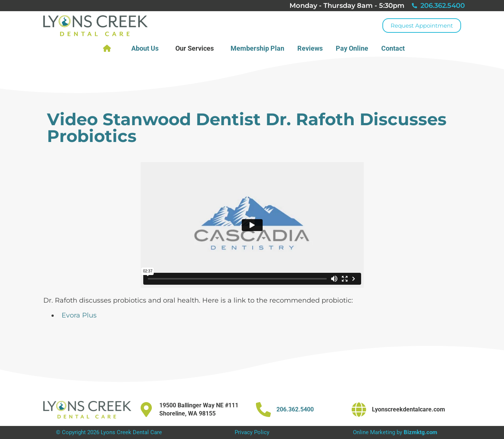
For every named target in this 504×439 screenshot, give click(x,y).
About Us (147, 48)
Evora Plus (79, 315)
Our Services (196, 48)
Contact (395, 48)
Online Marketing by (395, 432)
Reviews (310, 48)
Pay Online (352, 48)
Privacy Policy (252, 432)
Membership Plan (257, 48)
